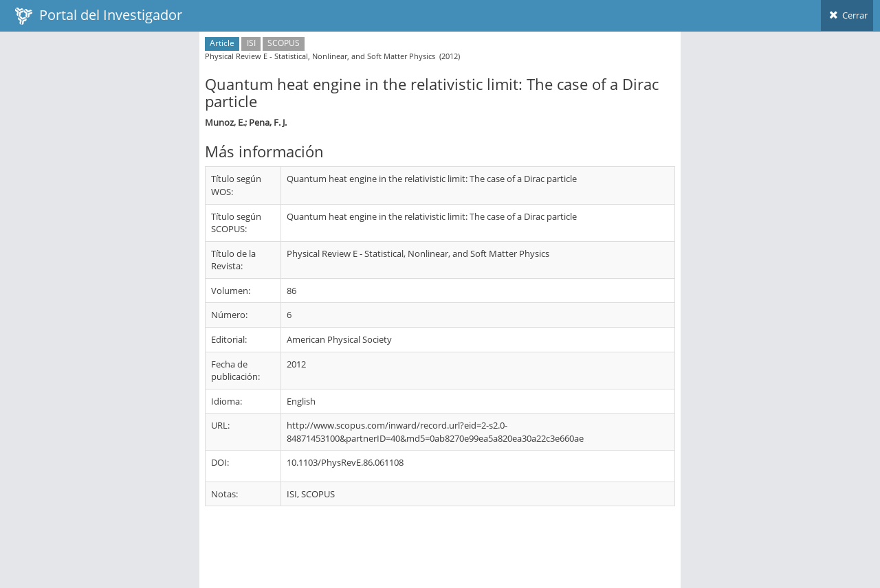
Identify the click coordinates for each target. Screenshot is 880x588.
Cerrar (847, 15)
